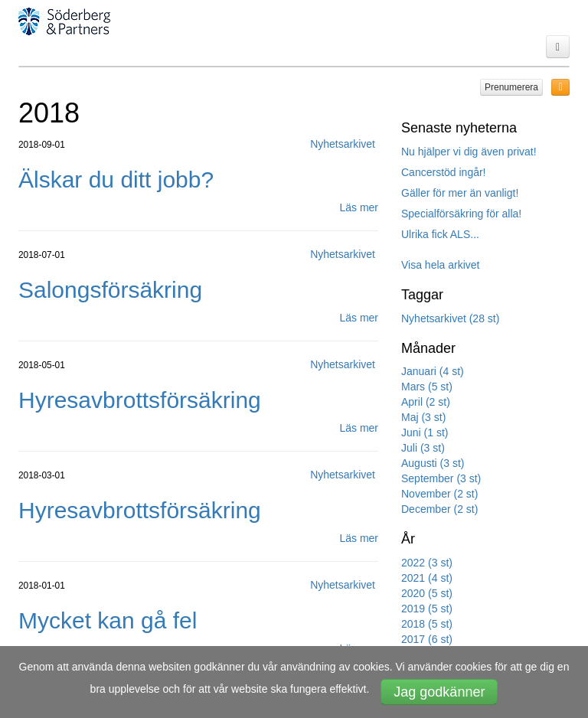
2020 (427, 593)
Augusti (433, 463)
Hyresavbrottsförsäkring (140, 400)
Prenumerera (511, 87)
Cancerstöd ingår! (444, 172)
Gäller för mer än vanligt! (460, 193)
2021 (427, 578)
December (439, 509)
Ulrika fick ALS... (440, 234)
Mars (427, 387)
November (439, 494)
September (441, 478)
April (426, 402)
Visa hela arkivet (440, 265)
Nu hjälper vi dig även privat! (469, 152)
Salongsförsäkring (110, 290)
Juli (423, 448)
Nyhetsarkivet (450, 318)
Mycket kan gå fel (108, 620)
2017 (427, 639)
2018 (427, 624)
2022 (427, 563)
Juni (425, 432)
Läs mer (359, 207)
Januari (433, 371)
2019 (427, 609)
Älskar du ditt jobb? (116, 179)
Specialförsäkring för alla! (461, 214)
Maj (423, 417)
